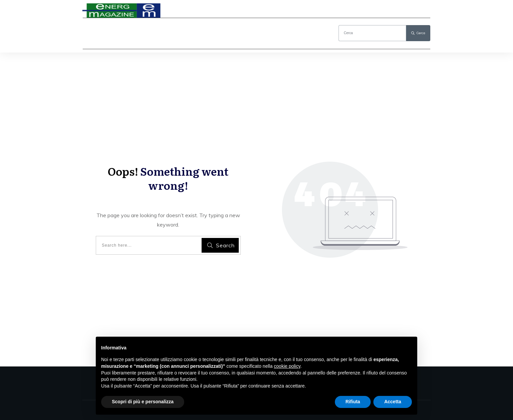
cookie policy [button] (287, 366)
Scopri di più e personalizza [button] (143, 402)
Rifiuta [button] (353, 402)
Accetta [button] (393, 402)
